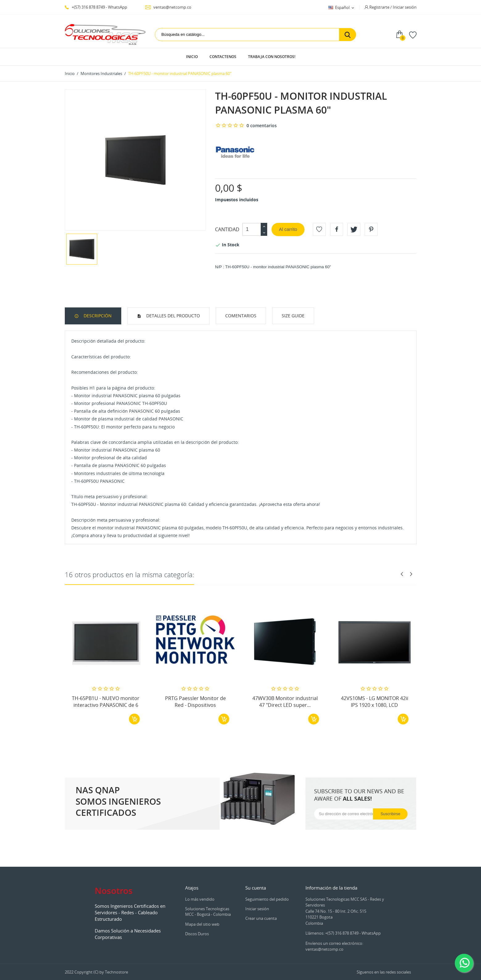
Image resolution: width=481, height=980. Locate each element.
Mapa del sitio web (202, 924)
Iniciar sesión (257, 909)
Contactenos (223, 57)
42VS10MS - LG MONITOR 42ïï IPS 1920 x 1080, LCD (375, 702)
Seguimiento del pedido (267, 899)
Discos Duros (197, 934)
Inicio (192, 57)
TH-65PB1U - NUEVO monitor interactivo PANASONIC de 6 (106, 702)
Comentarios (241, 316)
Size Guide (293, 316)
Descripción (97, 316)
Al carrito (288, 229)
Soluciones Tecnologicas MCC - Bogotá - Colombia (208, 911)
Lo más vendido (200, 899)
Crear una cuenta (261, 918)
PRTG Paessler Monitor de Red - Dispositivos (195, 702)
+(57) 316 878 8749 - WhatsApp (96, 7)
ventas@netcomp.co (168, 7)
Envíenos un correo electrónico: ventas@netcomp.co (334, 946)
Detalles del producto (172, 316)
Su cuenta (256, 888)
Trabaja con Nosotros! (272, 57)
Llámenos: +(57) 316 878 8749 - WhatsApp (343, 933)
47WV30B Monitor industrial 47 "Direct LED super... (285, 702)
